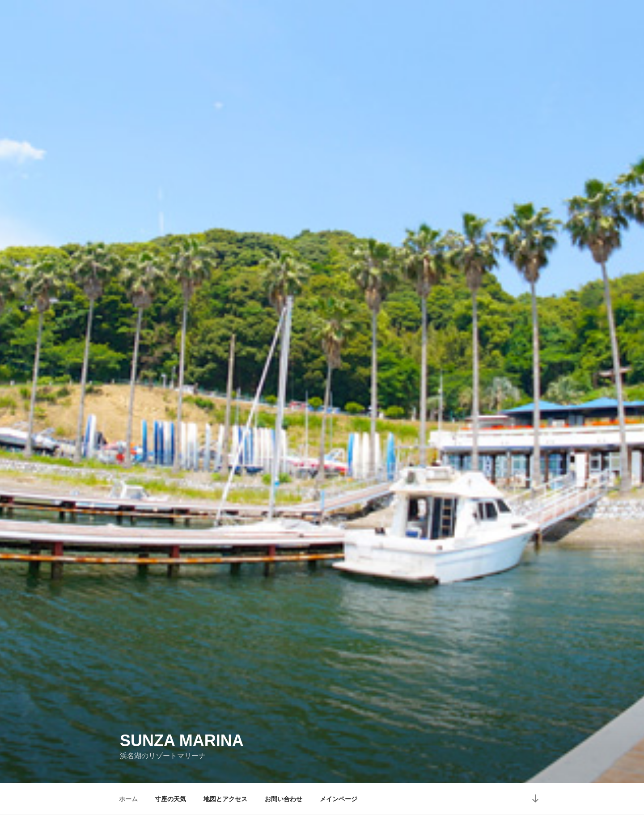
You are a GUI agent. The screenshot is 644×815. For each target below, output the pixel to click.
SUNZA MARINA (182, 741)
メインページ (339, 799)
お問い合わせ (284, 799)
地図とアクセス (225, 799)
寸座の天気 (170, 799)
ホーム (128, 799)
